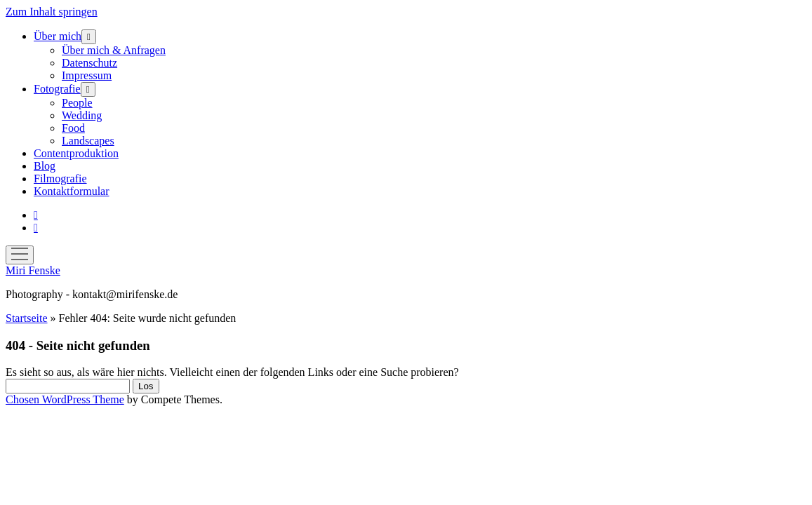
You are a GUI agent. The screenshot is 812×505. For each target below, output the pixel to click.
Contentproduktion (76, 153)
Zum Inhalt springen (52, 12)
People (77, 103)
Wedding (82, 115)
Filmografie (60, 179)
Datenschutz (89, 63)
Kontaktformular (72, 191)
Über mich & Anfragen (114, 50)
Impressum (87, 75)
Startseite (27, 318)
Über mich (58, 36)
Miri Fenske (33, 270)
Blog (45, 166)
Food (73, 128)
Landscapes (88, 141)
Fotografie (57, 89)
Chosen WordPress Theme (65, 399)
